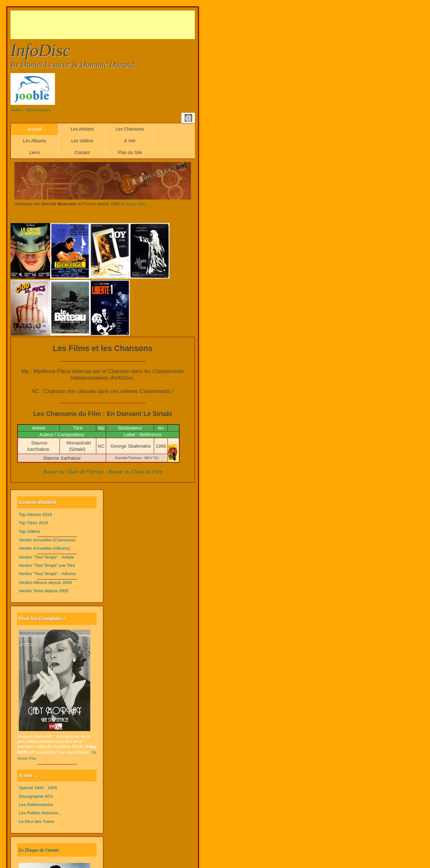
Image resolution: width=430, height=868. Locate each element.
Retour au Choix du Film (135, 472)
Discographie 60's (36, 796)
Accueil (34, 129)
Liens (34, 153)
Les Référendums (36, 805)
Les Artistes (82, 129)
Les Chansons (130, 129)
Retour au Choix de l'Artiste (73, 472)
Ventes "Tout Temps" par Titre (47, 565)
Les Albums (34, 141)
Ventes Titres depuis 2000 (44, 591)
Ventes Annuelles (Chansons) (47, 540)
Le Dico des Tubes (37, 821)
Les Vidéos (82, 141)
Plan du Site (130, 153)
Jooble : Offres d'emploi (30, 110)
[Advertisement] (126, 25)
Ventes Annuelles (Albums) (44, 548)
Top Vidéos (29, 531)
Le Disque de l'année (39, 850)
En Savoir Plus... (135, 204)
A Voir (130, 141)
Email (188, 118)
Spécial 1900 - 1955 (38, 788)
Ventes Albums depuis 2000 (45, 583)
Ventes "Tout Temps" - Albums (47, 574)
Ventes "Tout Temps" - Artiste (46, 557)
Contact (82, 153)
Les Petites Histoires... (40, 813)
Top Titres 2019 (34, 523)
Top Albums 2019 (35, 515)
